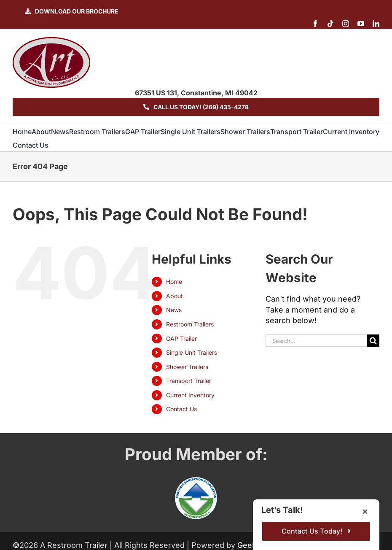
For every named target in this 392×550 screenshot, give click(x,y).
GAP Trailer (181, 338)
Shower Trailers (187, 367)
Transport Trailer (189, 381)
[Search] (373, 341)
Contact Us (181, 409)
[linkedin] (376, 24)
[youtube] (361, 24)
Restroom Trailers (190, 324)
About (175, 296)
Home (174, 282)
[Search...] (316, 341)
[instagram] (346, 24)
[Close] (365, 512)
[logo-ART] (51, 41)
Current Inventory (190, 395)
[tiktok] (330, 24)
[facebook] (315, 24)
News (174, 310)
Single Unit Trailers (192, 352)
